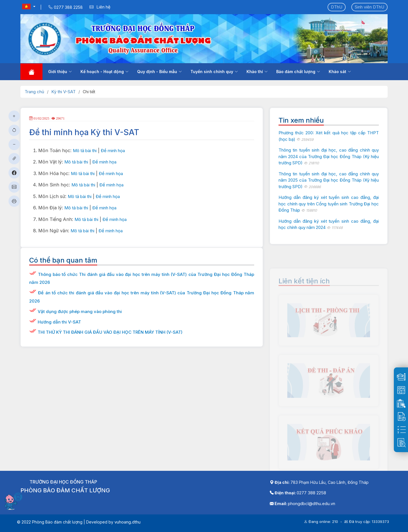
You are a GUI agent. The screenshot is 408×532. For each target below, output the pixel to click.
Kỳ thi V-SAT (63, 92)
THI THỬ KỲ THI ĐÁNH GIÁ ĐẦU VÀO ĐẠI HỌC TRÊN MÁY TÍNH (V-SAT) (110, 332)
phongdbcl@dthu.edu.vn (312, 504)
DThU (337, 7)
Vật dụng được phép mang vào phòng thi (80, 311)
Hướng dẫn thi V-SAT (59, 322)
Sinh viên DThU (369, 7)
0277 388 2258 (311, 493)
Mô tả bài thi (85, 151)
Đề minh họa (113, 151)
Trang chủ (34, 92)
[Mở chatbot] (14, 501)
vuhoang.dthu (127, 522)
